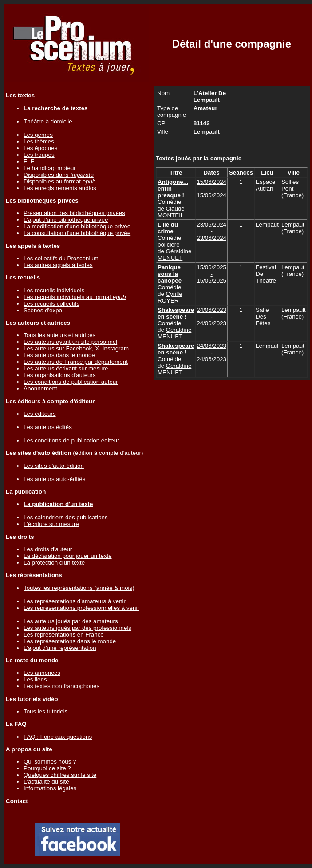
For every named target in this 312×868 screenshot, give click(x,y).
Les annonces (42, 673)
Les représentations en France (64, 635)
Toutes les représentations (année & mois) (79, 588)
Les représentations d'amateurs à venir (75, 601)
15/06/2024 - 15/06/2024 (211, 189)
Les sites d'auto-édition (54, 466)
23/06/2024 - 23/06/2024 (211, 231)
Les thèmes (39, 141)
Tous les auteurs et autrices (59, 335)
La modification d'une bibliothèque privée (77, 226)
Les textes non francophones (61, 686)
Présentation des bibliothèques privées (74, 213)
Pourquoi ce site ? (47, 768)
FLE (29, 161)
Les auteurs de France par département (76, 362)
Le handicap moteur (50, 168)
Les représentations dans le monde (70, 641)
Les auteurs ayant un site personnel (70, 342)
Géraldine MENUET (174, 255)
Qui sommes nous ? (50, 762)
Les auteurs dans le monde (59, 355)
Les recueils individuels (54, 290)
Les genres (38, 135)
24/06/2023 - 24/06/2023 (211, 317)
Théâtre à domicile (48, 121)
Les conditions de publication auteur (71, 382)
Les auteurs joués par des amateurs (71, 621)
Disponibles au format (59, 181)
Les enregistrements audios (60, 188)
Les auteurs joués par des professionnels (77, 628)
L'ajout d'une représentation (60, 648)
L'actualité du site (46, 782)
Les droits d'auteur (48, 549)
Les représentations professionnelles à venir (81, 608)
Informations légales (50, 788)
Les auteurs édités (48, 427)
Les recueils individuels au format (75, 297)
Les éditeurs (40, 414)
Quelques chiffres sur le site (60, 775)
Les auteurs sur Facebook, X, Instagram (76, 348)
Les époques (40, 148)
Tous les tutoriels (45, 711)
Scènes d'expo (43, 310)
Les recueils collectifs (51, 304)
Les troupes (39, 155)
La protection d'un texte (54, 563)
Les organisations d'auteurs (60, 375)
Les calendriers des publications (66, 517)
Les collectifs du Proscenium (61, 258)
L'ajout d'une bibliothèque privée (66, 220)
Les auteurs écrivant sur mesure (66, 368)
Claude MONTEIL (171, 212)
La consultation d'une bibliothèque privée (77, 233)
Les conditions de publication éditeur (71, 440)
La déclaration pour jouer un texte (68, 556)
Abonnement (40, 388)
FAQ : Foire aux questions (58, 737)
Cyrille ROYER (170, 297)
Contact (17, 801)
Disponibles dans (59, 175)
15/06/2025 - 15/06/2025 (211, 274)
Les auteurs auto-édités (54, 479)
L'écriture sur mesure (51, 524)
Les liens (35, 679)
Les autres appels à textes (58, 265)
